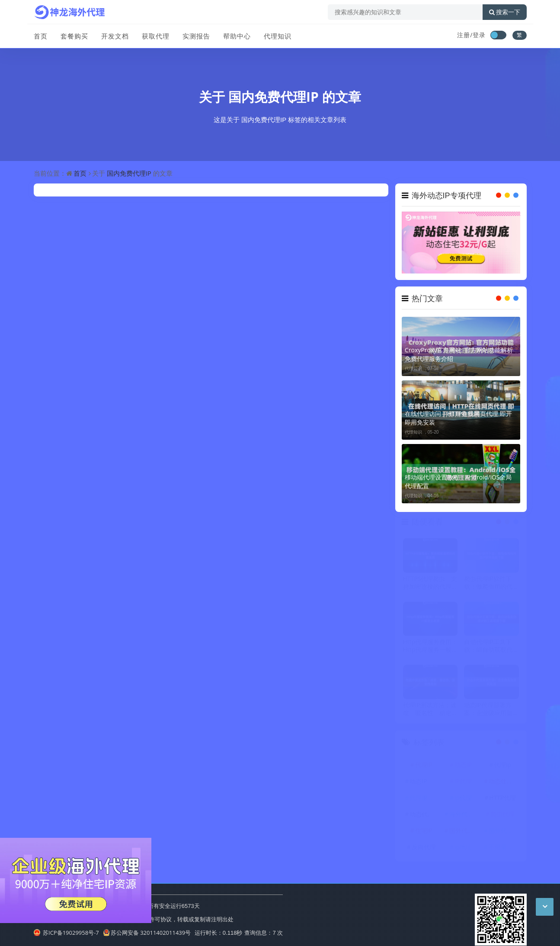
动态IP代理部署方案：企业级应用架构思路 (491, 711)
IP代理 (463, 783)
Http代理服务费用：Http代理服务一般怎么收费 (430, 647)
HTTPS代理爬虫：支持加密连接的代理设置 (430, 584)
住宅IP (424, 832)
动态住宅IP (503, 783)
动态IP (463, 767)
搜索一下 (505, 12)
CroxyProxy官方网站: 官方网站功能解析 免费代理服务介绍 (459, 354)
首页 (41, 36)
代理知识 (278, 36)
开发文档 (115, 36)
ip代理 (463, 800)
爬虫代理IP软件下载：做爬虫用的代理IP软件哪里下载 (491, 584)
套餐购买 (74, 36)
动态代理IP (424, 816)
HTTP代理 (502, 800)
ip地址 (463, 849)
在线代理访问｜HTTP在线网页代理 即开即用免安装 (458, 418)
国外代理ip (464, 832)
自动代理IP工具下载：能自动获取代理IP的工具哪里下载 (491, 647)
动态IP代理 (424, 783)
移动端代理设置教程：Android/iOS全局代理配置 (458, 481)
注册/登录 (471, 35)
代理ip (502, 767)
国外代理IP (503, 832)
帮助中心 (237, 36)
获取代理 (156, 36)
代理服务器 (425, 800)
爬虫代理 (502, 816)
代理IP (424, 767)
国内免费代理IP (274, 97)
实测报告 (196, 36)
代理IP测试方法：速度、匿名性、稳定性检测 (430, 711)
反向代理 (424, 849)
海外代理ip (464, 816)
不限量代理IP (504, 849)
